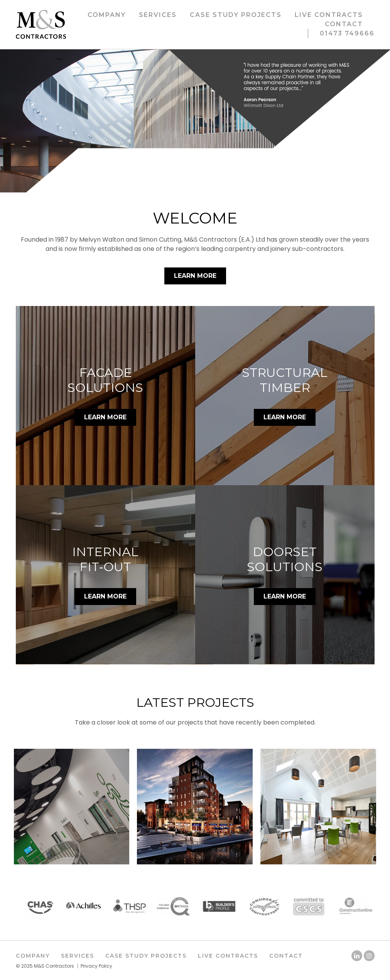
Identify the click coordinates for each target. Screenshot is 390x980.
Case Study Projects (236, 15)
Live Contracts (329, 15)
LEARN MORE (105, 417)
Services (158, 15)
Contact (344, 24)
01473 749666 (347, 33)
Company (107, 15)
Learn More (195, 276)
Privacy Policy (96, 966)
